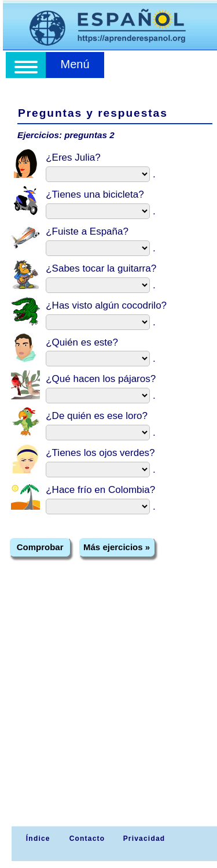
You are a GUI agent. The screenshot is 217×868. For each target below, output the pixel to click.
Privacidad (144, 839)
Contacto (87, 839)
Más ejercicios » (117, 547)
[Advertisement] (108, 712)
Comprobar (40, 547)
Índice (36, 839)
